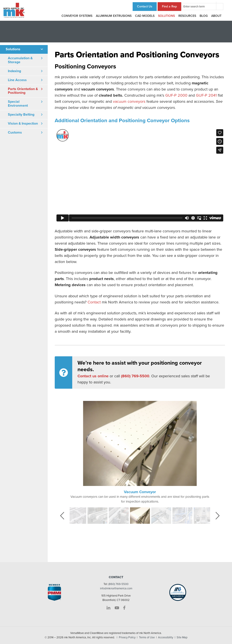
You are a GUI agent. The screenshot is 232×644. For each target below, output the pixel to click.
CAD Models (145, 16)
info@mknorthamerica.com (116, 588)
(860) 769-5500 (118, 584)
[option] (140, 452)
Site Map (182, 637)
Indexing (14, 71)
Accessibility (166, 637)
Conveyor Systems (77, 16)
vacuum (120, 101)
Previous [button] (65, 515)
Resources (187, 16)
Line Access (17, 80)
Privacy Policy (127, 637)
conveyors (136, 101)
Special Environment (18, 104)
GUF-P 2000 (176, 95)
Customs (15, 132)
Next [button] (220, 515)
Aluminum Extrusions (114, 16)
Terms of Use (147, 637)
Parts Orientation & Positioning (23, 91)
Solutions (166, 16)
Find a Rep (169, 6)
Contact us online (93, 376)
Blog (204, 16)
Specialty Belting (21, 115)
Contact (94, 302)
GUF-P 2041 (206, 95)
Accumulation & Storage (20, 60)
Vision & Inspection (23, 124)
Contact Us (145, 6)
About (216, 16)
